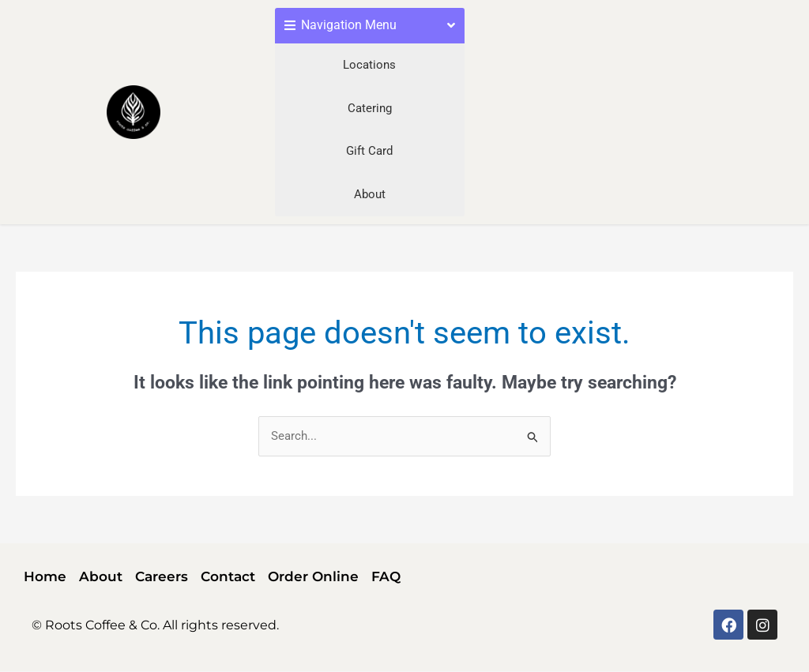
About (370, 194)
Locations (369, 65)
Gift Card (369, 151)
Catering (370, 108)
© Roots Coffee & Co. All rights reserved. (155, 625)
